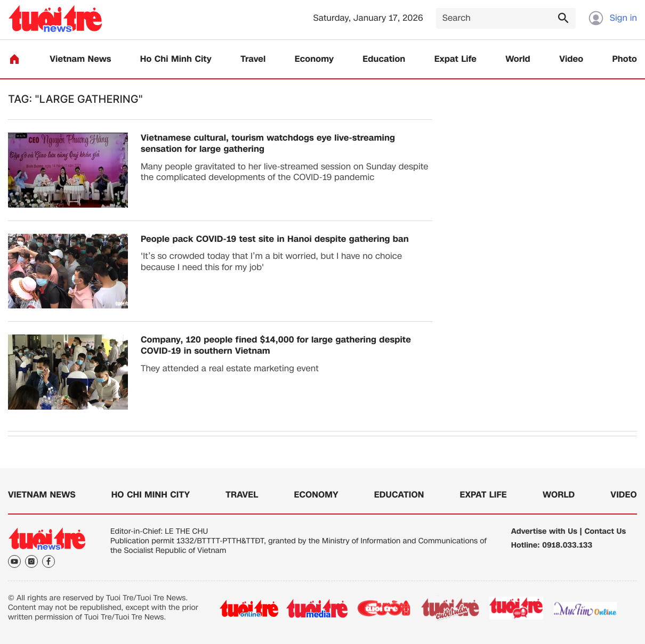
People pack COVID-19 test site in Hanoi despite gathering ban (275, 239)
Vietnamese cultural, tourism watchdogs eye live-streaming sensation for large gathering (268, 144)
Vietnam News (80, 59)
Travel (253, 59)
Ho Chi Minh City (176, 59)
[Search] (506, 18)
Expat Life (455, 59)
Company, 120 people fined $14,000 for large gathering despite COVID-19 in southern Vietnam (276, 346)
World (518, 59)
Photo (625, 59)
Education (384, 59)
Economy (314, 59)
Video (571, 59)
